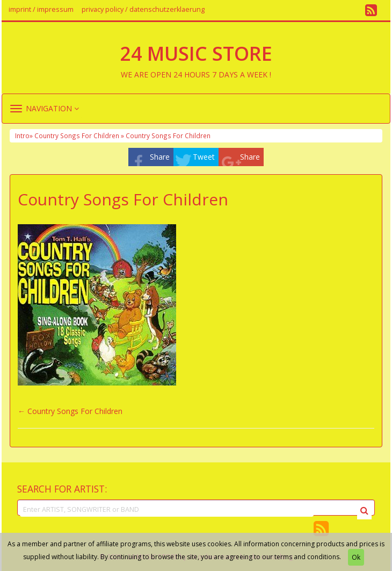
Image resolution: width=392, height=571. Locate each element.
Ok (356, 557)
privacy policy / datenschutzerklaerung (143, 9)
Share (160, 157)
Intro (22, 135)
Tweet (204, 157)
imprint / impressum (41, 9)
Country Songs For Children (75, 411)
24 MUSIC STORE (196, 54)
